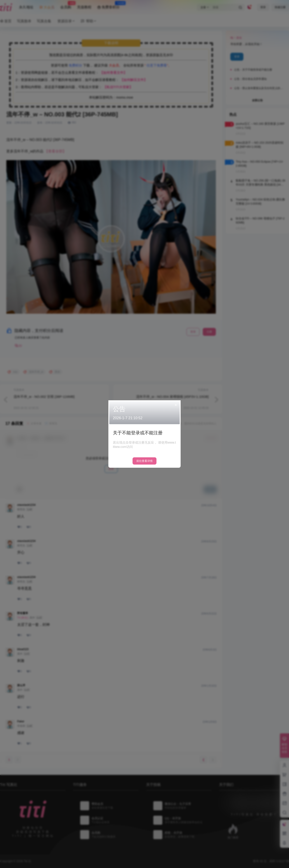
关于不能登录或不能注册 (138, 433)
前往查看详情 (144, 461)
